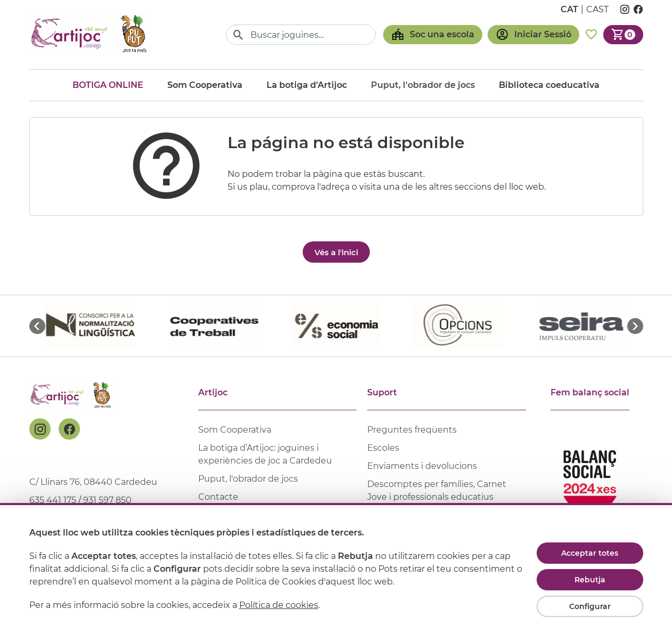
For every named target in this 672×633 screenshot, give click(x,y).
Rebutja (590, 580)
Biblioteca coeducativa (549, 85)
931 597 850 (107, 500)
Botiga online (108, 85)
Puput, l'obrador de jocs (248, 479)
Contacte (218, 497)
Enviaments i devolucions (422, 466)
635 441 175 (53, 500)
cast (597, 9)
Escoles (383, 448)
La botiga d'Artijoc (307, 85)
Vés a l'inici (336, 252)
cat (569, 9)
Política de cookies (279, 605)
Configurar (590, 606)
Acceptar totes (590, 553)
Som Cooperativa (205, 85)
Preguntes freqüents (412, 430)
